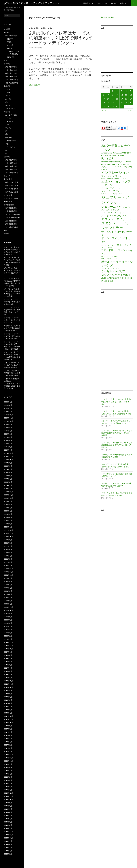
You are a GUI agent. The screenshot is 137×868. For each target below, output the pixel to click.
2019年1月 (8, 678)
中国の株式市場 (11, 70)
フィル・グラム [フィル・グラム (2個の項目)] (107, 248)
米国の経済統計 (35, 28)
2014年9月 (8, 841)
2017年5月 (8, 738)
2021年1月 (8, 604)
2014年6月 (8, 851)
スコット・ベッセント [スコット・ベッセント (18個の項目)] (114, 215)
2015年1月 (8, 828)
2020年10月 (8, 610)
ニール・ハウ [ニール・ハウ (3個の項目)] (106, 245)
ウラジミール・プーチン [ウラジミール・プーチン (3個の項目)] (111, 178)
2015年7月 (8, 809)
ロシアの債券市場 (12, 173)
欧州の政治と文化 (12, 182)
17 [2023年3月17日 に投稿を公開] (122, 99)
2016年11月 (8, 758)
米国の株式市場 (11, 67)
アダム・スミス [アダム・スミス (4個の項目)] (108, 167)
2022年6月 (8, 549)
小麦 (7, 144)
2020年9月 (8, 613)
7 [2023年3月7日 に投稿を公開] (108, 95)
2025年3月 (8, 444)
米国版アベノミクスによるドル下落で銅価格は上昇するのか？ (116, 485)
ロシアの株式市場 (12, 83)
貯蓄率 (9, 42)
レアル (8, 105)
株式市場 (7, 64)
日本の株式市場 (11, 76)
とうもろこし (10, 147)
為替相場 (7, 86)
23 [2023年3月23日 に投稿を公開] (117, 103)
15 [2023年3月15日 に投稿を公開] (113, 99)
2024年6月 (8, 472)
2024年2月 (8, 485)
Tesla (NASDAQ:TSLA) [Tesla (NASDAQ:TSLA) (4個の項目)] (117, 164)
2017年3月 (8, 745)
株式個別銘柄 (9, 205)
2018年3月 (8, 706)
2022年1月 (8, 565)
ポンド (8, 102)
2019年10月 (8, 649)
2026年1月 (8, 411)
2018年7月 (8, 697)
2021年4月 (8, 594)
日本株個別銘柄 (11, 208)
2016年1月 (8, 790)
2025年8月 (8, 428)
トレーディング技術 (11, 198)
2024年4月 (8, 479)
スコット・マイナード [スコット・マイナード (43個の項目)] (117, 219)
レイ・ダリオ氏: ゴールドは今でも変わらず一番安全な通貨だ (12, 365)
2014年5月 (8, 854)
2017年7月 (8, 732)
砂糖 (7, 134)
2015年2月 (8, 825)
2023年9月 (8, 501)
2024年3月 (8, 482)
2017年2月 (8, 748)
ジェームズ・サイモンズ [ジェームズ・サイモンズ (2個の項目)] (110, 210)
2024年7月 (8, 469)
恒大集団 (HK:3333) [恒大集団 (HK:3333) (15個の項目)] (121, 278)
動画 (6, 230)
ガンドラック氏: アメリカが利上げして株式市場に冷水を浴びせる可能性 (117, 412)
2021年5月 (8, 591)
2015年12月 (8, 793)
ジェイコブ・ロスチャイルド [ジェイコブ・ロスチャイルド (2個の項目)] (112, 194)
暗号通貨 (9, 137)
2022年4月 (8, 556)
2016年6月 (8, 774)
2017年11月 (8, 719)
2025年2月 (8, 447)
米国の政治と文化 (12, 185)
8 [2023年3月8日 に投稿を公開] (113, 95)
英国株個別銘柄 (11, 221)
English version (108, 17)
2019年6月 (8, 662)
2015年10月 (8, 799)
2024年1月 (8, 488)
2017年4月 (8, 742)
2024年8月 (8, 466)
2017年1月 (8, 751)
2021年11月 (8, 572)
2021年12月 (8, 569)
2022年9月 (8, 540)
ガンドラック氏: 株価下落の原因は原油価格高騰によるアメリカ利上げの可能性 (117, 445)
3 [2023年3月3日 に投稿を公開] (122, 91)
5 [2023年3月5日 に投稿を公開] (131, 91)
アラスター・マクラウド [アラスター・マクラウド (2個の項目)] (124, 167)
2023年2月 (8, 524)
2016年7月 (8, 771)
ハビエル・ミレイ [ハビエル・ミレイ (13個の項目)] (122, 245)
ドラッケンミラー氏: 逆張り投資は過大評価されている (12, 320)
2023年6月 (8, 511)
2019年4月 (8, 668)
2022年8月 (8, 543)
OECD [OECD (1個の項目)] (129, 162)
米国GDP (10, 39)
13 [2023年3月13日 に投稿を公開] (104, 99)
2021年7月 (8, 585)
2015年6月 (8, 812)
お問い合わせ (124, 3)
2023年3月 (8, 520)
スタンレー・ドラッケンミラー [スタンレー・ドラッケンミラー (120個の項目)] (116, 225)
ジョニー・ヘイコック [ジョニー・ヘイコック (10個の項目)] (113, 212)
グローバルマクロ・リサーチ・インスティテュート (32, 3)
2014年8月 (8, 844)
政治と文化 (8, 179)
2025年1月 (8, 450)
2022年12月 (8, 530)
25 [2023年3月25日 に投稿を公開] (126, 103)
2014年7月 (8, 847)
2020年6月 (8, 623)
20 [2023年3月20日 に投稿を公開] (104, 103)
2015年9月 (8, 803)
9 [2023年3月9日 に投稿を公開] (117, 95)
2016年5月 (8, 777)
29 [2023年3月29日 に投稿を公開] (113, 107)
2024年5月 (8, 476)
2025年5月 (8, 437)
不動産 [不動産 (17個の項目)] (105, 278)
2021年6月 (8, 588)
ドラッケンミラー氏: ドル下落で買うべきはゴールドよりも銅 (117, 494)
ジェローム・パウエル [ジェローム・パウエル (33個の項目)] (116, 207)
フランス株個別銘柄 (13, 214)
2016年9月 (8, 764)
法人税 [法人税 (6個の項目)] (104, 281)
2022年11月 (8, 533)
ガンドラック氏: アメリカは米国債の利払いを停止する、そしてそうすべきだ (117, 402)
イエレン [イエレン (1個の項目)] (104, 169)
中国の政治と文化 (12, 189)
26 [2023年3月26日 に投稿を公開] (131, 103)
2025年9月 (8, 424)
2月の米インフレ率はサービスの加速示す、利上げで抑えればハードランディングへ (60, 38)
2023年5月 (8, 514)
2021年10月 (8, 575)
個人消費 (10, 45)
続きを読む (36, 85)
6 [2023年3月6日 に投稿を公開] (104, 95)
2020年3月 (8, 633)
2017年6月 (8, 735)
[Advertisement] (117, 50)
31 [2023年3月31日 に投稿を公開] (122, 107)
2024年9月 (8, 463)
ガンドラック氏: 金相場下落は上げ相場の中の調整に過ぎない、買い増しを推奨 (117, 433)
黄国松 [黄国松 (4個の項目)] (111, 281)
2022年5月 (8, 553)
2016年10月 (8, 761)
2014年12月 (8, 831)
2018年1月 (8, 713)
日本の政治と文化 (12, 192)
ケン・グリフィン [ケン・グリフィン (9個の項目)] (110, 191)
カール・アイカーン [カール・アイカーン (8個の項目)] (111, 188)
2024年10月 (8, 460)
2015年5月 (8, 815)
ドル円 (8, 93)
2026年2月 (8, 408)
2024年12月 (8, 453)
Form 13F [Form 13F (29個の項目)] (107, 158)
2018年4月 (8, 703)
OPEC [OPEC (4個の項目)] (104, 164)
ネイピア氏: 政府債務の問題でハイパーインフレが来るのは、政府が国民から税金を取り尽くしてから (12, 383)
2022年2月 (8, 562)
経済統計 (44, 28)
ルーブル (9, 99)
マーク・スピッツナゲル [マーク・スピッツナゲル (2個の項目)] (110, 268)
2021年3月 (8, 597)
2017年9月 (8, 726)
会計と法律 (8, 195)
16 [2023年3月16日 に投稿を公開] (117, 99)
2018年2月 (8, 710)
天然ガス (10, 121)
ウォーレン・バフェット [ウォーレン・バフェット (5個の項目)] (112, 176)
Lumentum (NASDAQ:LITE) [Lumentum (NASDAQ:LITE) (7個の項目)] (114, 162)
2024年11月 (8, 456)
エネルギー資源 (11, 115)
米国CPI (51, 28)
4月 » (130, 110)
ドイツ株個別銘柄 (12, 227)
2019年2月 (8, 674)
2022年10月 (8, 537)
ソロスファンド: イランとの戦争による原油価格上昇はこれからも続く (117, 465)
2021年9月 (8, 578)
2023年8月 (8, 504)
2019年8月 (8, 655)
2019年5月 (8, 665)
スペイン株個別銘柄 (13, 218)
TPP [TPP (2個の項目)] (128, 164)
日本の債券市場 (11, 169)
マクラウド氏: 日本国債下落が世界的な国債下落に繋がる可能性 (12, 373)
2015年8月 (8, 806)
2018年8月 (8, 694)
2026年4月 (8, 402)
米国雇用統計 (12, 57)
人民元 (8, 89)
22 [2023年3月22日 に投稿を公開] (113, 103)
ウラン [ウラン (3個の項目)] (123, 178)
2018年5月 (8, 700)
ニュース (7, 176)
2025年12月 (8, 415)
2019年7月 (8, 658)
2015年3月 (8, 822)
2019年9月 (8, 652)
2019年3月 (8, 671)
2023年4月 (8, 517)
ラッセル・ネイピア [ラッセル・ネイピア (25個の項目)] (113, 271)
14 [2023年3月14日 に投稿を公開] (108, 99)
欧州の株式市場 (11, 73)
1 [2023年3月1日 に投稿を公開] (113, 91)
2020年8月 (8, 617)
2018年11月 (8, 684)
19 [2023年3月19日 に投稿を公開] (131, 99)
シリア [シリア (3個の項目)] (122, 191)
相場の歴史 (8, 202)
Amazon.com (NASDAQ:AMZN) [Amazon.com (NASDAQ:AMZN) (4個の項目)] (115, 153)
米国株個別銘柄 (11, 224)
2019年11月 (8, 646)
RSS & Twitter (102, 3)
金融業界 (7, 29)
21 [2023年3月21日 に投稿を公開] (108, 103)
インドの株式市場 (12, 80)
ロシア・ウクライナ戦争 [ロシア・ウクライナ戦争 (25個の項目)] (116, 275)
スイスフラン (10, 109)
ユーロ (8, 96)
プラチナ (9, 128)
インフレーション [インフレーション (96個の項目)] (115, 172)
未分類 (6, 234)
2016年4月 (8, 780)
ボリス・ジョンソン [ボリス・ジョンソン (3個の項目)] (109, 259)
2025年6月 (8, 434)
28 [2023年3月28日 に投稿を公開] (108, 107)
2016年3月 (8, 783)
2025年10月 (8, 421)
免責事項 (114, 3)
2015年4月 (8, 819)
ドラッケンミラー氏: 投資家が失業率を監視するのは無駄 (117, 456)
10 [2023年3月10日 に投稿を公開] (122, 95)
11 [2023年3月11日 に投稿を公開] (126, 95)
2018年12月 (8, 681)
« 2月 (104, 110)
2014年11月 (8, 835)
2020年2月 (8, 636)
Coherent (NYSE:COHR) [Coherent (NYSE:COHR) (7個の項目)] (113, 155)
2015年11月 (8, 796)
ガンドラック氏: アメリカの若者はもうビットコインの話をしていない (117, 422)
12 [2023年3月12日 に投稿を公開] (131, 95)
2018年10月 (8, 687)
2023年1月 (8, 527)
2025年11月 (8, 418)
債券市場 (7, 157)
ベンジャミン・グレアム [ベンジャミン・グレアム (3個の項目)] (111, 256)
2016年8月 (8, 767)
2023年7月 (8, 508)
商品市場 (7, 112)
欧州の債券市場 (11, 166)
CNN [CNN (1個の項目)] (130, 153)
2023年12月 (8, 492)
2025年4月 (8, 440)
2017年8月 (8, 729)
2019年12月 (8, 642)
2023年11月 (8, 495)
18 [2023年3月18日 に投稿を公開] (126, 99)
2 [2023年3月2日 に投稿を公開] (117, 91)
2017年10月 (8, 722)
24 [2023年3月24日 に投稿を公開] (122, 103)
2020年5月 (8, 626)
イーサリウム (12, 141)
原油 (8, 125)
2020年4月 (8, 629)
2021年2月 (8, 601)
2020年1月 (8, 639)
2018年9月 (8, 690)
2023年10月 (8, 498)
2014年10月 (8, 838)
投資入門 (7, 60)
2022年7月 (8, 546)
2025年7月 (8, 431)
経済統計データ (88, 3)
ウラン (9, 118)
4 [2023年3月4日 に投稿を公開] (126, 91)
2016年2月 (8, 787)
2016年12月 (8, 755)
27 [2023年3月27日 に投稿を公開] (104, 107)
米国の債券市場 (11, 160)
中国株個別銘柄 (11, 211)
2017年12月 (8, 716)
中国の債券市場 (11, 163)
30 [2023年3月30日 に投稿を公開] (117, 107)
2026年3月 (8, 405)
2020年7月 (8, 620)
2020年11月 (8, 607)
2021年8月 (8, 581)
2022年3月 (8, 559)
